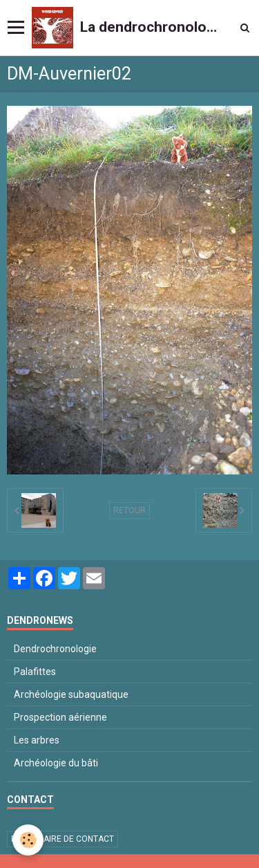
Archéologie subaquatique (71, 694)
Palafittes (35, 672)
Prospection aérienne (60, 717)
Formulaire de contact (63, 839)
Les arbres (37, 740)
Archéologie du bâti (56, 763)
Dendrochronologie (55, 649)
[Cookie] (28, 840)
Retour (129, 510)
